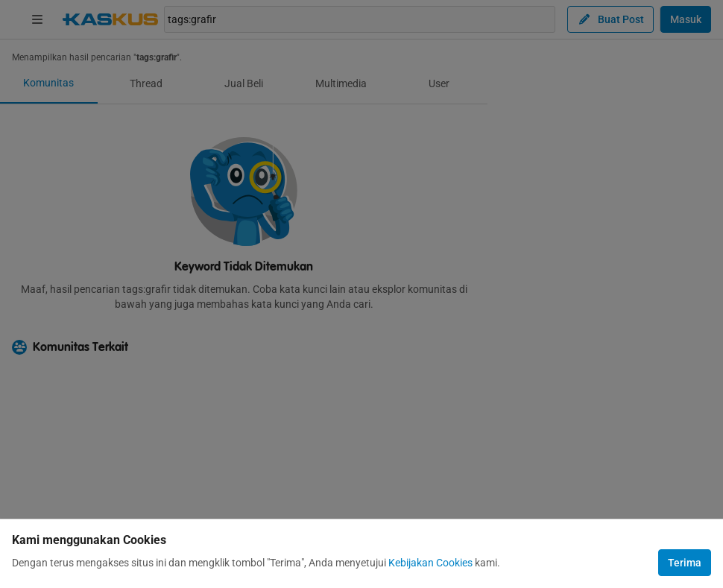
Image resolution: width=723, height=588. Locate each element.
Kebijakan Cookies (430, 563)
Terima (685, 563)
